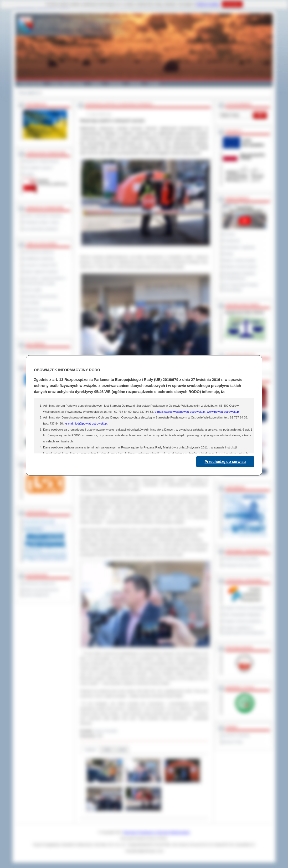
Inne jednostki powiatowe (41, 229)
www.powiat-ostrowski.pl (223, 412)
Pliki (107, 750)
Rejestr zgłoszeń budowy (41, 272)
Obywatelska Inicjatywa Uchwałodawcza (239, 276)
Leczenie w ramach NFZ (40, 265)
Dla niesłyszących (36, 322)
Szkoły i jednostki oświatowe (43, 216)
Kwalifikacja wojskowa (39, 259)
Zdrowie (135, 84)
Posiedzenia (232, 241)
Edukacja (115, 84)
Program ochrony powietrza (242, 621)
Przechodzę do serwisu (225, 462)
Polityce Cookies (208, 4)
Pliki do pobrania (35, 329)
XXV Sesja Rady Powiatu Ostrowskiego (241, 287)
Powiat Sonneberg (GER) (241, 559)
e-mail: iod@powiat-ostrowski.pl (86, 423)
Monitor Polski (233, 742)
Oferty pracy (32, 316)
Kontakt (154, 84)
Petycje (228, 254)
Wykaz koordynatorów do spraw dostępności (41, 592)
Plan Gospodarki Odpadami (242, 614)
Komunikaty (32, 303)
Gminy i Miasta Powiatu (67, 84)
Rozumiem (232, 4)
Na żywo (229, 234)
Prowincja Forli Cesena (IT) (242, 565)
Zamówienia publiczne (39, 252)
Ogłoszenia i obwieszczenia (42, 309)
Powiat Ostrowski (31, 84)
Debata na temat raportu (240, 267)
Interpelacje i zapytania (239, 247)
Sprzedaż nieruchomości (40, 296)
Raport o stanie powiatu (239, 260)
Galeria (96, 84)
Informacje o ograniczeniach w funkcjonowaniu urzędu (44, 281)
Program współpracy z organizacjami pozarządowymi (244, 630)
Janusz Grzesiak (106, 731)
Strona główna (28, 93)
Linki (122, 750)
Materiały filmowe (35, 352)
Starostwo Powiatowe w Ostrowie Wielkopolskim (157, 832)
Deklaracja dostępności (39, 583)
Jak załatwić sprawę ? (38, 168)
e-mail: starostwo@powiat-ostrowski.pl (180, 412)
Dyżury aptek (32, 290)
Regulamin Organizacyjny (41, 161)
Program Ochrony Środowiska (244, 608)
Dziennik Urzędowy (236, 735)
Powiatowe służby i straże (41, 222)
